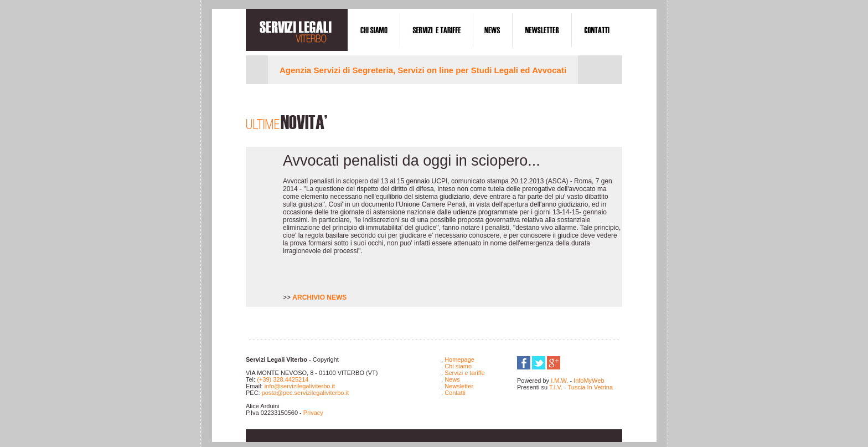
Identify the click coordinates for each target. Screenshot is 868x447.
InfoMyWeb (589, 381)
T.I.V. (557, 387)
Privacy (313, 413)
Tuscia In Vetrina (590, 387)
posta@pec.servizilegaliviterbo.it (305, 393)
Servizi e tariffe (465, 373)
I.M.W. (559, 381)
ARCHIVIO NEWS (319, 297)
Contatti (455, 393)
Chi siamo (458, 366)
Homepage (459, 359)
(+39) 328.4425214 (283, 379)
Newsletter (459, 386)
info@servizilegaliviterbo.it (300, 386)
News (452, 379)
